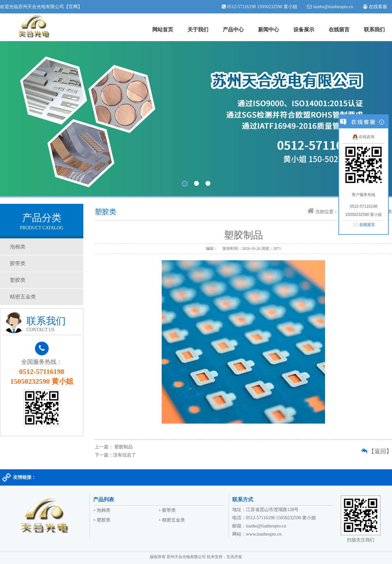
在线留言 (339, 30)
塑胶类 (18, 280)
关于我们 (198, 30)
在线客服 (377, 7)
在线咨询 (363, 137)
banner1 (196, 119)
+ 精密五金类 (172, 520)
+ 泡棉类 (102, 510)
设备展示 (304, 30)
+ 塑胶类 (102, 520)
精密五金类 (23, 297)
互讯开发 (234, 557)
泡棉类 (18, 247)
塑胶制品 (123, 447)
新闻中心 (269, 30)
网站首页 (163, 30)
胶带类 (18, 263)
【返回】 (380, 451)
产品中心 (233, 30)
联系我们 (374, 30)
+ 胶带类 (167, 510)
